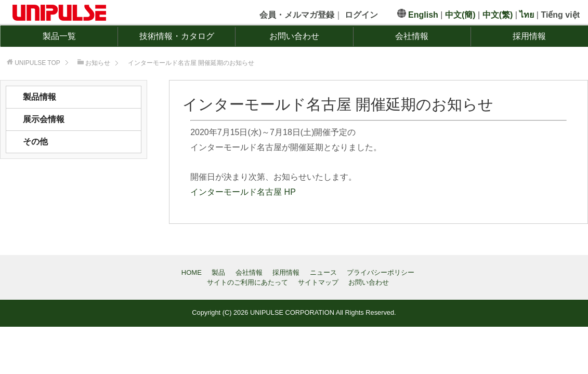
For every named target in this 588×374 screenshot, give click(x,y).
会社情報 (412, 36)
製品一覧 (59, 36)
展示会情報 (44, 119)
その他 (35, 142)
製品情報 (40, 97)
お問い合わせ (294, 36)
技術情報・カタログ (177, 36)
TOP (37, 63)
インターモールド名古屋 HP (243, 192)
